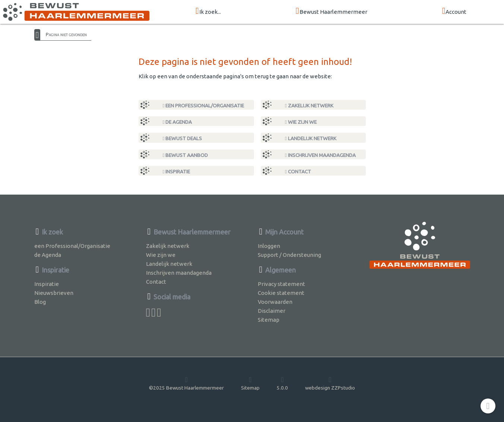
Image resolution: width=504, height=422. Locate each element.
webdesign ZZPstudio (330, 383)
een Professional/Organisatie (204, 105)
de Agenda (177, 122)
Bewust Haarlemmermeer (332, 11)
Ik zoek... (208, 11)
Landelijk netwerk (311, 138)
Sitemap (269, 320)
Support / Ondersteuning (289, 255)
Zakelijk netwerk (309, 105)
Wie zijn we (301, 122)
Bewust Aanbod (186, 155)
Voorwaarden (275, 302)
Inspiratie (177, 171)
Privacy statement (281, 284)
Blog (40, 302)
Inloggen (269, 246)
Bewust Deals (183, 138)
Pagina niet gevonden (66, 34)
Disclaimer (272, 311)
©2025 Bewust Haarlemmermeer (186, 383)
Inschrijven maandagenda (320, 155)
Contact (298, 171)
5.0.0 (282, 383)
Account (454, 11)
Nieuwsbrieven (54, 293)
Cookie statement (281, 293)
